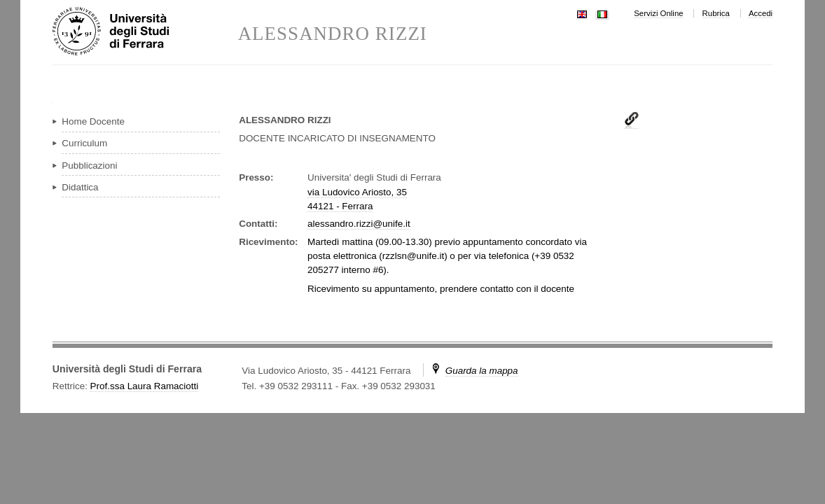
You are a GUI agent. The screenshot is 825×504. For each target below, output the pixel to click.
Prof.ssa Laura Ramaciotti (145, 386)
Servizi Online (658, 13)
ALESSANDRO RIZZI (333, 34)
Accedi (761, 13)
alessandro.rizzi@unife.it (359, 224)
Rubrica (716, 13)
